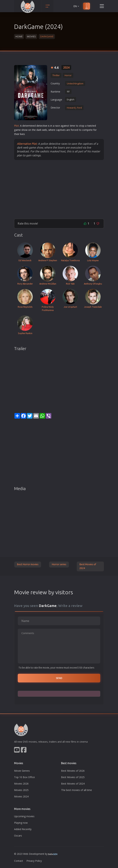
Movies (31, 36)
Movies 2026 (21, 784)
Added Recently (23, 829)
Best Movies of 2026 (73, 771)
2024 (66, 67)
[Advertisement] (59, 189)
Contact (19, 861)
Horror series (59, 564)
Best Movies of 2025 (73, 777)
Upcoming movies (24, 816)
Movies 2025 (21, 790)
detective (42, 126)
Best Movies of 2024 (88, 566)
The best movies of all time (76, 790)
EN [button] (76, 6)
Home (19, 36)
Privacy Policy (34, 861)
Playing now (21, 823)
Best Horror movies (28, 564)
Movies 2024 (21, 796)
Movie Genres (22, 771)
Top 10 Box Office (24, 777)
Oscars (18, 836)
